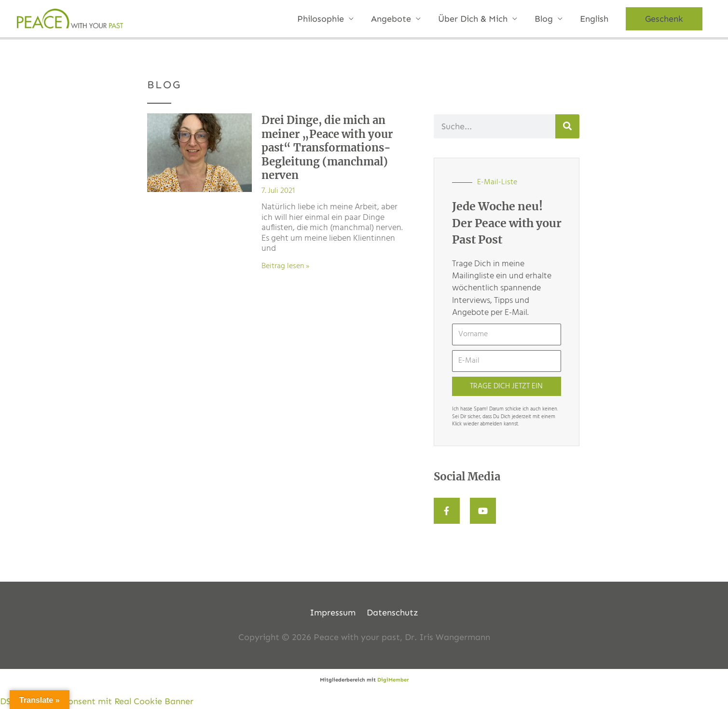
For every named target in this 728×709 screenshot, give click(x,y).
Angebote (391, 19)
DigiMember (393, 680)
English (594, 19)
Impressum (333, 613)
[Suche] (567, 126)
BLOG (164, 85)
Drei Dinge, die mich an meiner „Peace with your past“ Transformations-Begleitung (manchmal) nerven (327, 148)
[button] (664, 19)
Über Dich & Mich (473, 19)
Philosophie (321, 19)
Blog (544, 19)
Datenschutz (392, 613)
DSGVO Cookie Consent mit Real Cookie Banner (97, 701)
